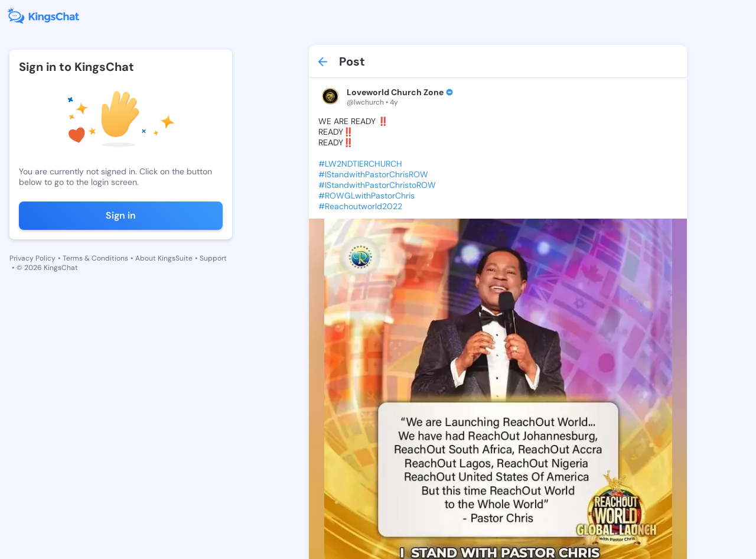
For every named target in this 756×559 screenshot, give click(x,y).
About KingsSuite (164, 258)
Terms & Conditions (95, 258)
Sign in (121, 215)
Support (213, 258)
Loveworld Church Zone (395, 92)
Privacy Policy (32, 258)
